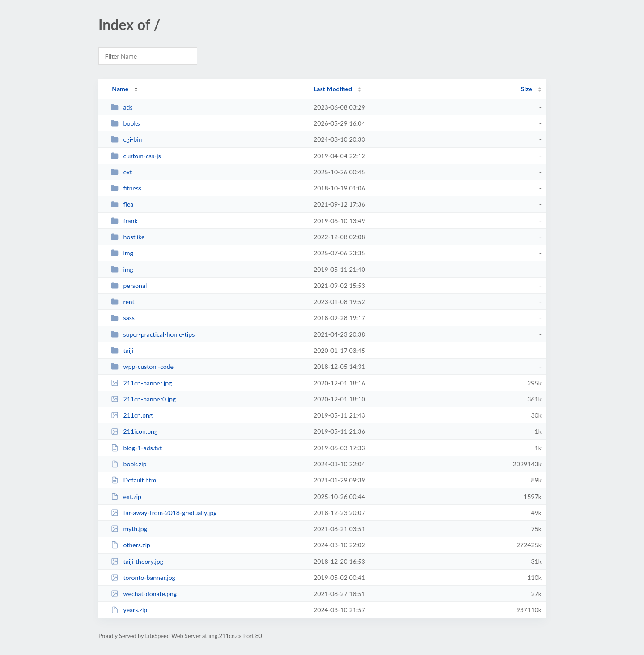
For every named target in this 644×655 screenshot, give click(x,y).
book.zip (129, 464)
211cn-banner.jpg (141, 383)
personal (129, 285)
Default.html (134, 480)
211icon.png (134, 431)
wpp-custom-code (142, 366)
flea (122, 204)
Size (527, 89)
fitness (126, 188)
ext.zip (126, 497)
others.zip (131, 545)
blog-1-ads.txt (136, 448)
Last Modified (333, 89)
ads (122, 107)
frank (124, 221)
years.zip (129, 610)
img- (123, 269)
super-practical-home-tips (153, 334)
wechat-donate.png (144, 594)
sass (123, 318)
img (122, 253)
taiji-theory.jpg (137, 561)
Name (120, 89)
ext (121, 172)
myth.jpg (129, 529)
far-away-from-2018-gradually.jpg (164, 513)
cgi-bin (126, 139)
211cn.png (132, 415)
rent (123, 302)
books (125, 123)
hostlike (128, 237)
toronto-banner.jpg (143, 577)
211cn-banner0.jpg (143, 399)
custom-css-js (136, 156)
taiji (122, 350)
